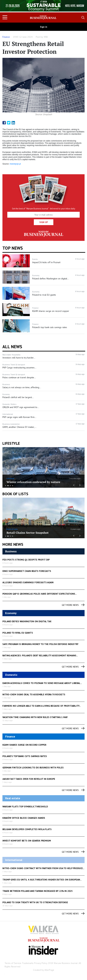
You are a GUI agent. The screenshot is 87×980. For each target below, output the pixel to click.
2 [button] (8, 486)
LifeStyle (10, 478)
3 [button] (10, 486)
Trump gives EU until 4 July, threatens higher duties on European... (42, 880)
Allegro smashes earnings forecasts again (28, 582)
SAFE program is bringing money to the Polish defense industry (40, 644)
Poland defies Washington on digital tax (27, 621)
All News (12, 347)
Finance (6, 37)
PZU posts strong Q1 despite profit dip (26, 560)
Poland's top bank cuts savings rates (25, 756)
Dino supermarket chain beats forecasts (27, 571)
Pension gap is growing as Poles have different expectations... (40, 594)
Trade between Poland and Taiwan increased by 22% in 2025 (37, 891)
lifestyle (11, 443)
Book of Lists (15, 494)
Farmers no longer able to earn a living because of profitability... (42, 706)
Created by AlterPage (44, 970)
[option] (43, 6)
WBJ (46, 37)
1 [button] (6, 486)
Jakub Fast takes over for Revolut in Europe (29, 779)
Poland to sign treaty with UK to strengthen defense (35, 902)
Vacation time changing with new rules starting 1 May (35, 717)
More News (13, 544)
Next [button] (79, 6)
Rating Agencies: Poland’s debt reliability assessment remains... (40, 655)
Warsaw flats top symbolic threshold (25, 807)
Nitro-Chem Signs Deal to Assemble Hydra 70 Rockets (34, 694)
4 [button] (13, 486)
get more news (73, 605)
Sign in (44, 27)
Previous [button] (8, 8)
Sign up (44, 222)
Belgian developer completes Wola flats (27, 829)
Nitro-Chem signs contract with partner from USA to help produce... (43, 868)
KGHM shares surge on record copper (24, 745)
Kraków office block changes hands (24, 818)
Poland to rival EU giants (18, 633)
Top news (13, 248)
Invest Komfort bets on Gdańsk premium (27, 841)
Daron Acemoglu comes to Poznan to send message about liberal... (42, 683)
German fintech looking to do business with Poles (33, 768)
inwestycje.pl (15, 164)
